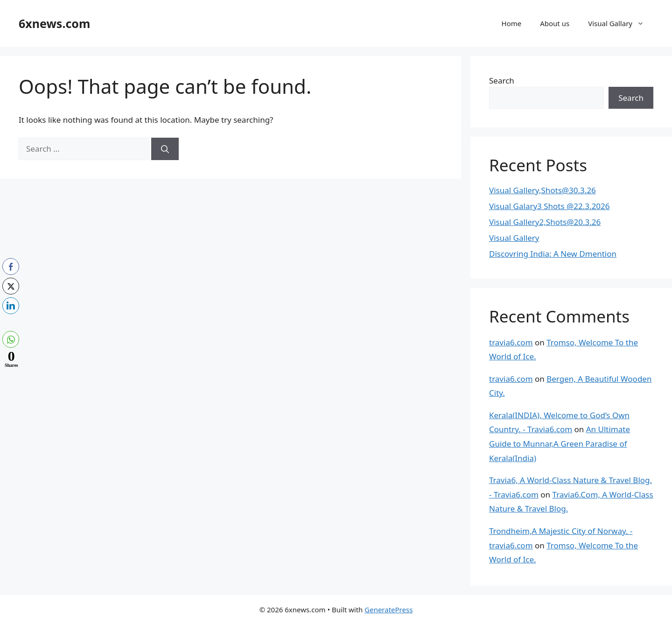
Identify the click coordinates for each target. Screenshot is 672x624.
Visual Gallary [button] (621, 23)
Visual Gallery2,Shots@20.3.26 (545, 222)
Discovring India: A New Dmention (553, 254)
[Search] (165, 149)
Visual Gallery (514, 238)
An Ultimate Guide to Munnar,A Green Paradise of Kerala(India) (560, 443)
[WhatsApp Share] (11, 339)
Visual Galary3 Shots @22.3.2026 (549, 206)
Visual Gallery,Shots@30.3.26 (542, 190)
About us (555, 23)
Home (512, 23)
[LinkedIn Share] (11, 306)
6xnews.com (54, 23)
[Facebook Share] (11, 266)
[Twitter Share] (11, 286)
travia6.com (511, 342)
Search (502, 81)
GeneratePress (388, 610)
